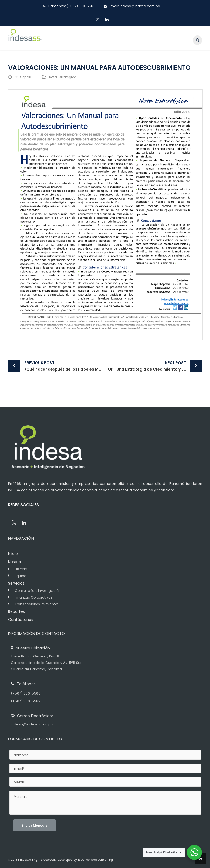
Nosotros (16, 562)
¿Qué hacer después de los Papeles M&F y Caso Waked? (65, 366)
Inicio (13, 554)
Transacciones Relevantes (37, 604)
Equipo (20, 576)
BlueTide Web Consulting (96, 860)
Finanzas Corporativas (34, 597)
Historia (21, 569)
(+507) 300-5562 (26, 701)
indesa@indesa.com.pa (140, 6)
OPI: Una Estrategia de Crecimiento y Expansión (155, 366)
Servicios (16, 583)
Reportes (16, 611)
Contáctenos (21, 620)
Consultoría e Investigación (38, 591)
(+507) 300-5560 (81, 6)
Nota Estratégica (63, 77)
